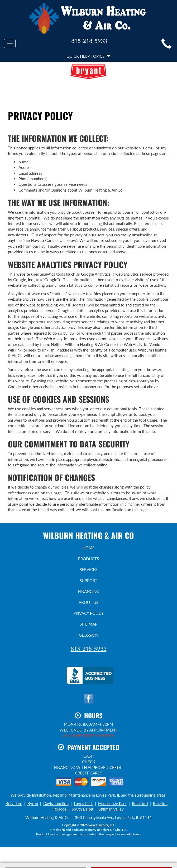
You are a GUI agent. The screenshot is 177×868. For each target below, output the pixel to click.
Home (89, 548)
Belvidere (14, 803)
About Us (88, 602)
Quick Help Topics (88, 56)
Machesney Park (112, 803)
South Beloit (83, 809)
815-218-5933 (89, 649)
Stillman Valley (111, 809)
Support (88, 581)
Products (88, 559)
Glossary (89, 635)
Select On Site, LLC (102, 825)
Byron (33, 803)
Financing (89, 591)
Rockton (160, 803)
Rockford (140, 803)
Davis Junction (56, 803)
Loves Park (83, 803)
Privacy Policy (88, 613)
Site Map (88, 624)
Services (88, 569)
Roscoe (60, 809)
